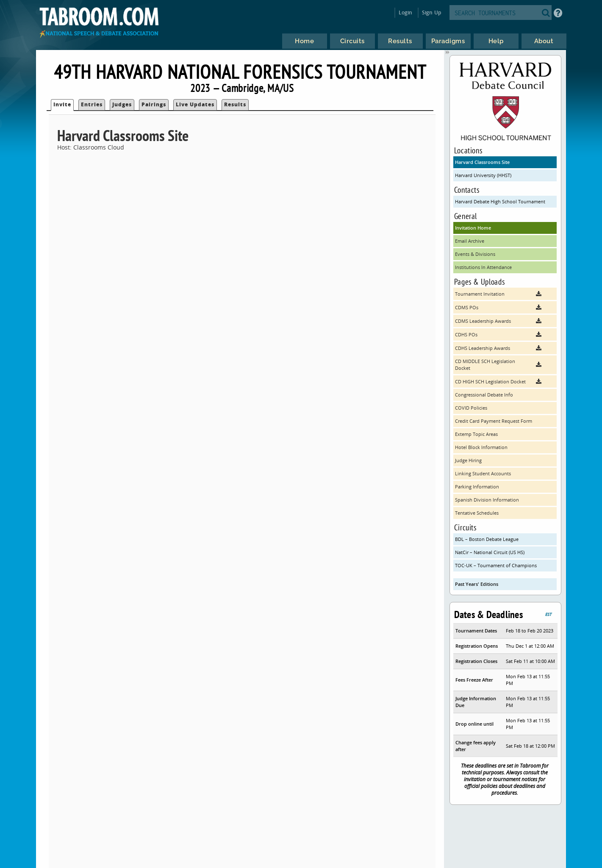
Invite (62, 104)
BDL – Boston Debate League (487, 539)
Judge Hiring (468, 460)
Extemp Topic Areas (476, 434)
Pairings (154, 104)
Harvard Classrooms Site (482, 162)
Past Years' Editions (477, 584)
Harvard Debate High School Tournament (500, 201)
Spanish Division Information (487, 500)
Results (235, 104)
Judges (122, 104)
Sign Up (431, 12)
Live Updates (195, 104)
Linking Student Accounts (483, 473)
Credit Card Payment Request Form (494, 421)
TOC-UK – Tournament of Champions (496, 565)
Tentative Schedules (477, 513)
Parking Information (477, 487)
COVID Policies (471, 408)
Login (406, 12)
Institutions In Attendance (483, 267)
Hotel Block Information (481, 447)
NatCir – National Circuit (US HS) (490, 552)
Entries (92, 104)
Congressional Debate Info (484, 395)
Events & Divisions (475, 254)
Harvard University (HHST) (483, 175)
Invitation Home (473, 228)
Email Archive (470, 241)
